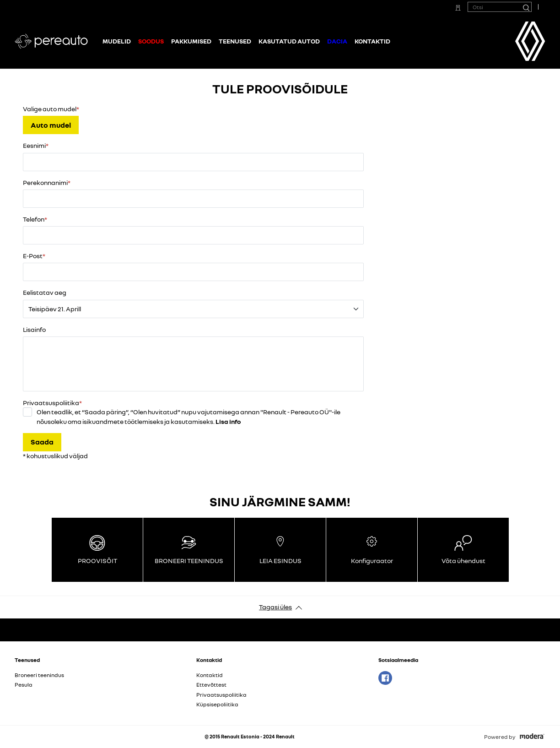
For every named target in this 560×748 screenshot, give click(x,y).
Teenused (235, 41)
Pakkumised (191, 41)
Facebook (385, 678)
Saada (42, 442)
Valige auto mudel (50, 109)
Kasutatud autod (289, 41)
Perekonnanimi (45, 182)
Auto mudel (51, 125)
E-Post (33, 256)
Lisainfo (34, 329)
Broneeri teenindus (39, 675)
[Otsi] (526, 7)
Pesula (24, 685)
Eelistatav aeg (45, 292)
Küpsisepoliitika (217, 704)
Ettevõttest (211, 685)
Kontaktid (372, 41)
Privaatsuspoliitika (221, 695)
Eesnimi (34, 145)
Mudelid (117, 41)
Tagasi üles (275, 607)
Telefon (34, 219)
